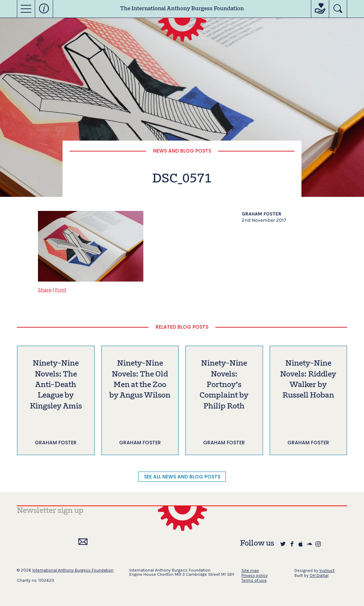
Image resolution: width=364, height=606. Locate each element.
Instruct (327, 570)
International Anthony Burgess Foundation (73, 570)
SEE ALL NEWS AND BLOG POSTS (182, 477)
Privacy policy (255, 575)
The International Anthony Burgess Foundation (182, 9)
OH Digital (319, 575)
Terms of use (254, 580)
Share (45, 290)
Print (61, 290)
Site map (250, 570)
